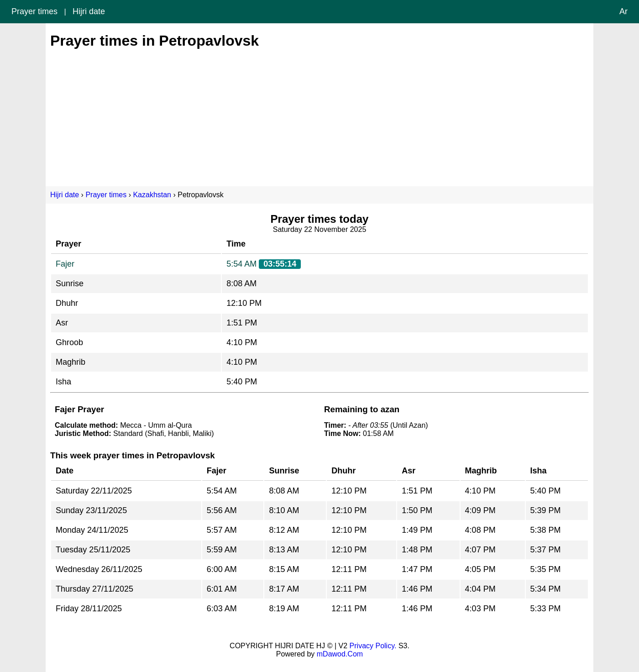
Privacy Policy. (373, 646)
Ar (623, 11)
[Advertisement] (319, 113)
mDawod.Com (340, 654)
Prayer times (34, 11)
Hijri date (89, 11)
